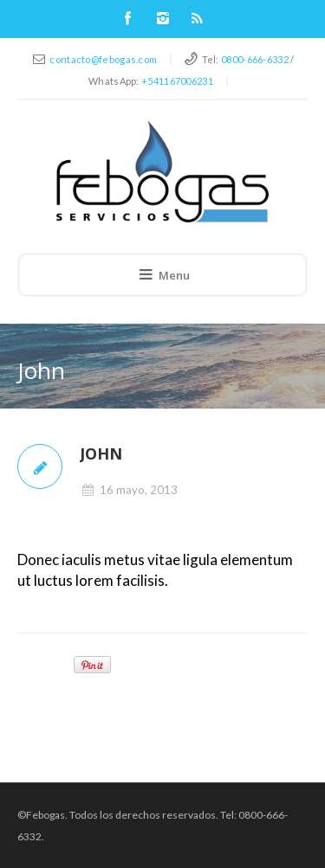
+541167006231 (177, 81)
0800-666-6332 (255, 59)
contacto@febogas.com (103, 59)
